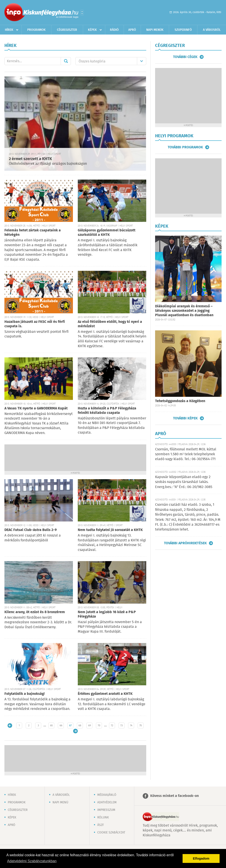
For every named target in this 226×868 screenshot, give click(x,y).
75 (141, 726)
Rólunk (103, 818)
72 (112, 726)
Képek (92, 30)
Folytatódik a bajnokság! (25, 694)
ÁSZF (101, 825)
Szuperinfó (183, 30)
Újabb (10, 726)
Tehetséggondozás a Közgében (180, 401)
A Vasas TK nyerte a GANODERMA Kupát (36, 408)
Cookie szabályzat (111, 833)
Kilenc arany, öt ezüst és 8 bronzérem (35, 612)
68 (80, 726)
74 (131, 726)
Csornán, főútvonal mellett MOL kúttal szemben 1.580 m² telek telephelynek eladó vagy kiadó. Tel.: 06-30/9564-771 (186, 454)
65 (51, 726)
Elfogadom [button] (201, 858)
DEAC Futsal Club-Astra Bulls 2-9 (31, 530)
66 (61, 726)
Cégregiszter (67, 30)
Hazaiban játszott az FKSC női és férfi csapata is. (35, 324)
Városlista (82, 13)
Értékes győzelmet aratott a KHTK (105, 694)
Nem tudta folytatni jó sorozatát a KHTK (110, 530)
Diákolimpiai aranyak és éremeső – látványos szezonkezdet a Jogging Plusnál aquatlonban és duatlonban (184, 311)
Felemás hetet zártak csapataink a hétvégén (33, 233)
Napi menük (155, 30)
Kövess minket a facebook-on (174, 796)
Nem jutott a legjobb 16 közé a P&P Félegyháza (107, 614)
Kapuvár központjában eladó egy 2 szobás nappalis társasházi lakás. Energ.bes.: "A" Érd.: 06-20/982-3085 (184, 482)
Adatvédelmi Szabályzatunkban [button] (32, 861)
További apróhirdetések (185, 543)
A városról (212, 30)
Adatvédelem (107, 802)
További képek (185, 418)
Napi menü (60, 802)
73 (122, 726)
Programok (36, 30)
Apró (132, 30)
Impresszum (106, 810)
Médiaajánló (107, 795)
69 (90, 726)
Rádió (114, 30)
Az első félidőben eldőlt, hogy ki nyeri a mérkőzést (110, 324)
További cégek (185, 57)
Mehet (66, 61)
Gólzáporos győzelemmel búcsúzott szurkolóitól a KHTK (107, 233)
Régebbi (75, 731)
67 (70, 726)
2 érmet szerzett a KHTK (30, 159)
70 (99, 726)
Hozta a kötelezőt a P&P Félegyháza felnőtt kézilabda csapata (107, 411)
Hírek (9, 30)
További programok (185, 147)
